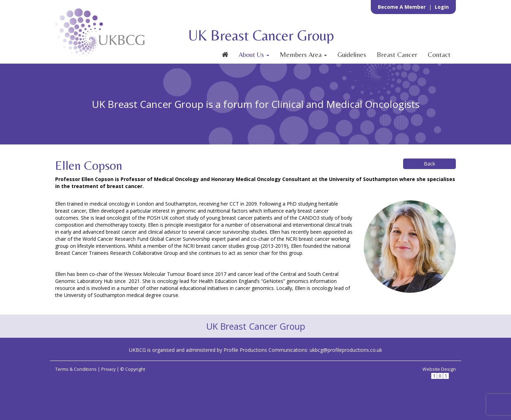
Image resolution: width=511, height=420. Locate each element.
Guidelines (352, 54)
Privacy (108, 369)
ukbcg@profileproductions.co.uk (346, 350)
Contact (439, 54)
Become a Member (402, 7)
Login (442, 7)
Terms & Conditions (76, 369)
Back (429, 164)
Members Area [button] (303, 54)
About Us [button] (254, 54)
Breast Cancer (397, 54)
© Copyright (133, 369)
